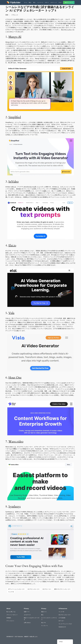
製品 (30, 2)
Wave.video (16, 442)
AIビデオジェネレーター (39, 571)
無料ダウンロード (69, 2)
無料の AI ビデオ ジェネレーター (62, 589)
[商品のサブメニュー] (31, 3)
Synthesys (15, 507)
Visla (11, 313)
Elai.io (12, 245)
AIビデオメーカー (47, 589)
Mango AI (15, 37)
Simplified (15, 117)
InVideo (14, 182)
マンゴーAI (11, 592)
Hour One (15, 378)
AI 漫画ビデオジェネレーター (60, 54)
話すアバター (13, 54)
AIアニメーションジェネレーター (27, 48)
